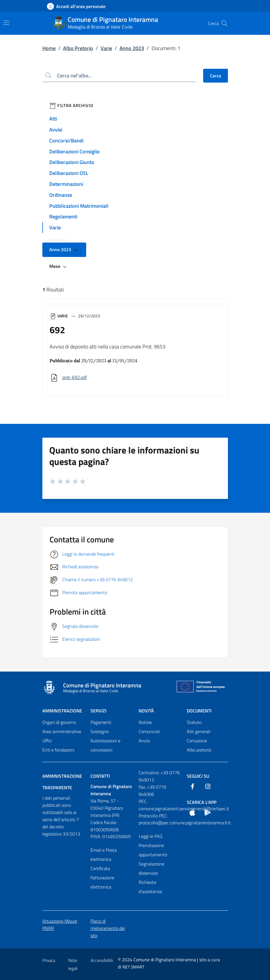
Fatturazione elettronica (102, 882)
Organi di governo (59, 722)
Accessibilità (102, 960)
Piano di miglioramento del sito (108, 928)
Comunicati (149, 731)
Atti (53, 119)
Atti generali (199, 731)
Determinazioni (66, 184)
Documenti (199, 711)
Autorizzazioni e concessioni (105, 745)
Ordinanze (61, 195)
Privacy (49, 960)
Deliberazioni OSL (69, 173)
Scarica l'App (202, 802)
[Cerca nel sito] (224, 23)
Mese (59, 266)
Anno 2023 (132, 48)
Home (49, 48)
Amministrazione (62, 711)
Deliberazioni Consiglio (74, 151)
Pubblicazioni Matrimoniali (79, 206)
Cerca (216, 76)
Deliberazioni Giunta (72, 162)
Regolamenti (63, 217)
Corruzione (197, 741)
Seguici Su (198, 776)
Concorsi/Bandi (66, 141)
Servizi (98, 711)
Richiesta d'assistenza (150, 887)
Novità (146, 711)
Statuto (194, 722)
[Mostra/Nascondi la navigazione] (6, 23)
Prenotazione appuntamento (153, 850)
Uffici (47, 741)
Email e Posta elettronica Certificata (104, 859)
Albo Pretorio (78, 48)
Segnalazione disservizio (151, 868)
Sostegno (100, 731)
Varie (106, 48)
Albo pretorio (199, 750)
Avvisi (56, 130)
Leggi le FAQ (151, 836)
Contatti (100, 776)
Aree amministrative (62, 731)
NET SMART (133, 967)
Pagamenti (101, 722)
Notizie (145, 722)
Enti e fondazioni (58, 750)
